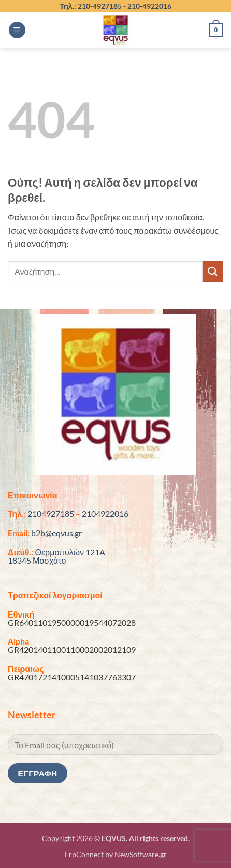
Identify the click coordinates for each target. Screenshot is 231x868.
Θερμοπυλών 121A (70, 552)
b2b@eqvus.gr (56, 533)
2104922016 (105, 514)
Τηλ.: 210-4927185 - (93, 6)
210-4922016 (149, 6)
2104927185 (51, 514)
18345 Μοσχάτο (37, 560)
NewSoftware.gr (141, 854)
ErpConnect (84, 854)
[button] (17, 30)
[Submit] (213, 271)
